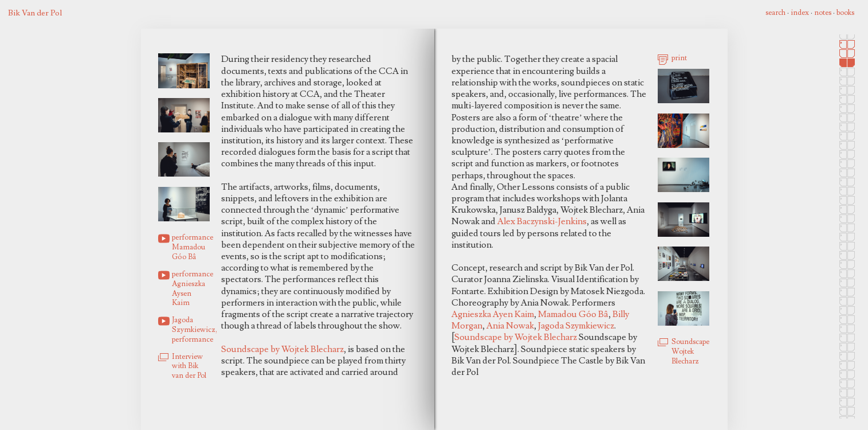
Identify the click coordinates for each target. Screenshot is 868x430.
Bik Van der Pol (35, 13)
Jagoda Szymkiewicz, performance (191, 330)
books (845, 13)
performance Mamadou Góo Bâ (191, 247)
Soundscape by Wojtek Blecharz (282, 349)
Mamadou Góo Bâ (573, 314)
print (679, 58)
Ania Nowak (510, 326)
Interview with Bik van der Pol (189, 366)
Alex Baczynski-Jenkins (542, 221)
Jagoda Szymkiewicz (576, 326)
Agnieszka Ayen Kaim (493, 314)
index (800, 13)
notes (823, 13)
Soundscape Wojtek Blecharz (690, 351)
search (775, 13)
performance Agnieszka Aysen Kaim (191, 288)
